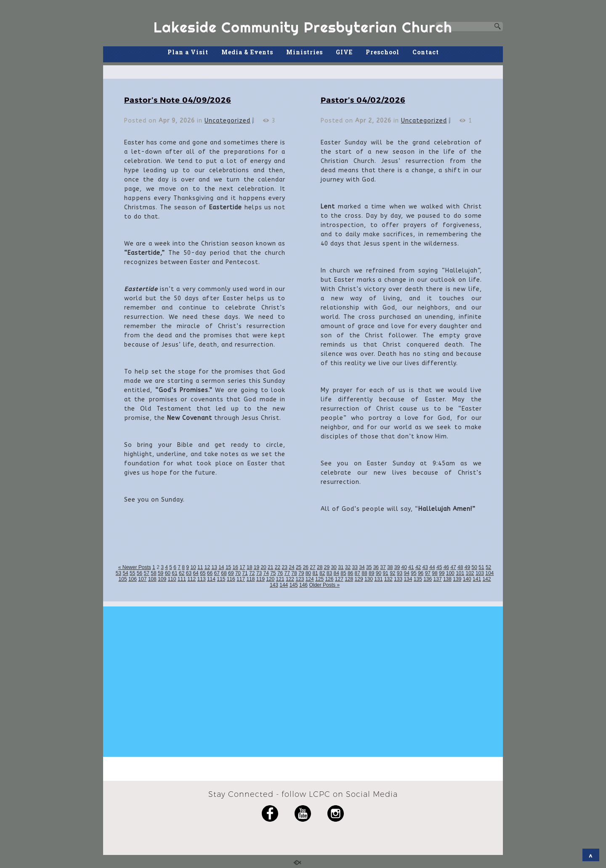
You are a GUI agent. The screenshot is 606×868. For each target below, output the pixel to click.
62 (182, 573)
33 (355, 567)
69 (231, 573)
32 (348, 567)
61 (174, 573)
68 (224, 573)
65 (203, 573)
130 (369, 579)
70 (238, 573)
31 (341, 567)
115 (221, 579)
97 (428, 573)
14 (221, 567)
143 (274, 585)
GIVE (344, 52)
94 (407, 573)
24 (291, 567)
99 (442, 573)
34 (362, 567)
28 (320, 567)
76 (280, 573)
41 (411, 567)
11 (200, 567)
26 (306, 567)
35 (369, 567)
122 (290, 579)
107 (142, 579)
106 (133, 579)
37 (383, 567)
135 (418, 579)
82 (322, 573)
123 (300, 579)
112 (191, 579)
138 (447, 579)
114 (211, 579)
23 (285, 567)
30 (334, 567)
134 (408, 579)
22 (278, 567)
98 (435, 573)
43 (425, 567)
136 (428, 579)
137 (438, 579)
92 (392, 573)
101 (460, 573)
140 (467, 579)
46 (446, 567)
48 (460, 567)
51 (481, 567)
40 (404, 567)
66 (210, 573)
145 (294, 585)
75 (273, 573)
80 (308, 573)
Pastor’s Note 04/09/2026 (178, 100)
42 (418, 567)
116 (231, 579)
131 (378, 579)
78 (294, 573)
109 (162, 579)
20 (263, 567)
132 (388, 579)
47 (453, 567)
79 (301, 573)
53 (118, 573)
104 (489, 573)
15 (228, 567)
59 (161, 573)
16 (235, 567)
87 (357, 573)
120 (270, 579)
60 (168, 573)
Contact (426, 52)
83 (329, 573)
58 (153, 573)
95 (413, 573)
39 (397, 567)
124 (310, 579)
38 (390, 567)
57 (147, 573)
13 (214, 567)
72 (252, 573)
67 (217, 573)
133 (398, 579)
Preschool (383, 52)
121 (280, 579)
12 (207, 567)
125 (319, 579)
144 (284, 585)
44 (432, 567)
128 (349, 579)
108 (152, 579)
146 (303, 585)
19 (256, 567)
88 (364, 573)
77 (287, 573)
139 (457, 579)
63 (189, 573)
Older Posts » (324, 585)
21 (270, 567)
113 (202, 579)
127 (339, 579)
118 (250, 579)
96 (421, 573)
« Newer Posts (135, 567)
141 (477, 579)
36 (376, 567)
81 (315, 573)
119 (260, 579)
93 (400, 573)
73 (259, 573)
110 (172, 579)
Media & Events (247, 52)
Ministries (304, 52)
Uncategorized (227, 121)
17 (242, 567)
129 (359, 579)
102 (470, 573)
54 (125, 573)
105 (123, 579)
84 (336, 573)
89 (371, 573)
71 (245, 573)
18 (249, 567)
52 (488, 567)
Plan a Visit (188, 52)
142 (486, 579)
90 (379, 573)
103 (480, 573)
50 (474, 567)
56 (140, 573)
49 (467, 567)
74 (266, 573)
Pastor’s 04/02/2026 (363, 100)
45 (439, 567)
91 (385, 573)
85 (343, 573)
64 (195, 573)
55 (132, 573)
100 (450, 573)
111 (182, 579)
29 (327, 567)
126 (329, 579)
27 (312, 567)
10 (193, 567)
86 (350, 573)
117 (241, 579)
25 (299, 567)
